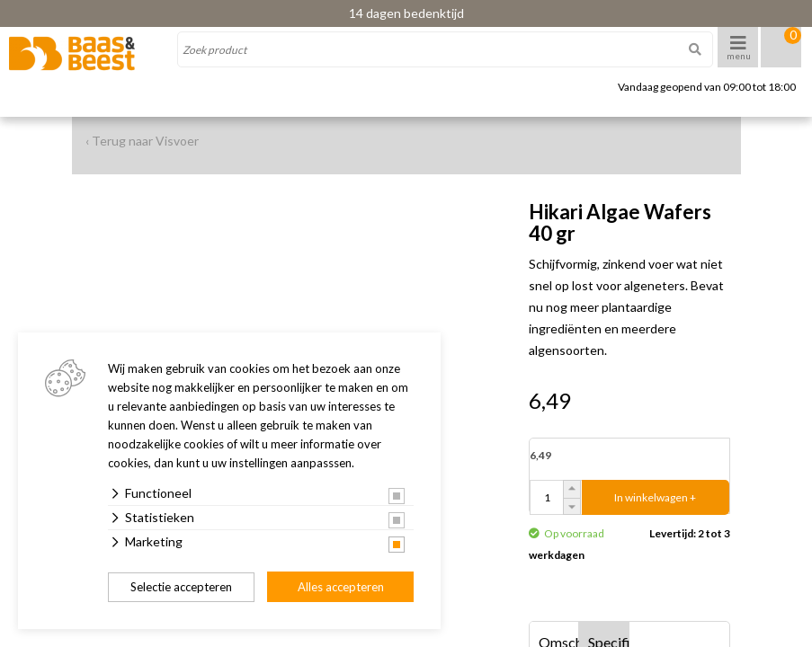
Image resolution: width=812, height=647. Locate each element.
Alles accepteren (341, 587)
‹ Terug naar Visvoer (142, 141)
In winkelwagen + (655, 497)
